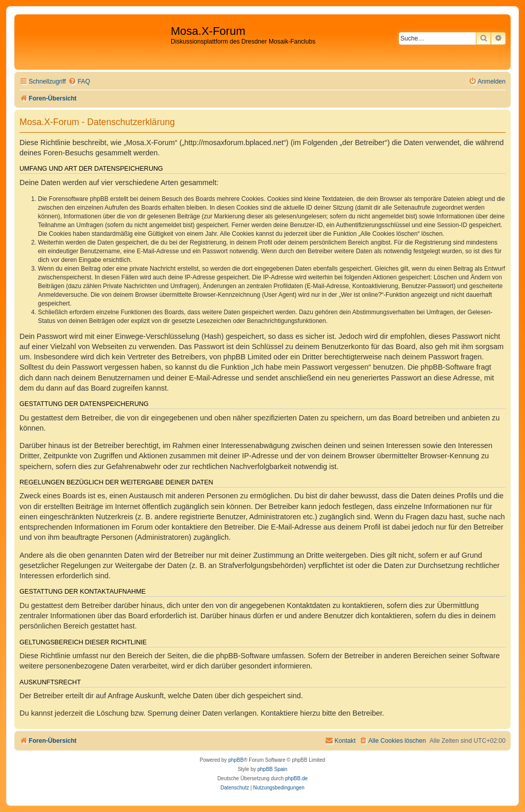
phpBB (236, 760)
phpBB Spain (272, 769)
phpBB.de (296, 778)
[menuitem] (79, 82)
